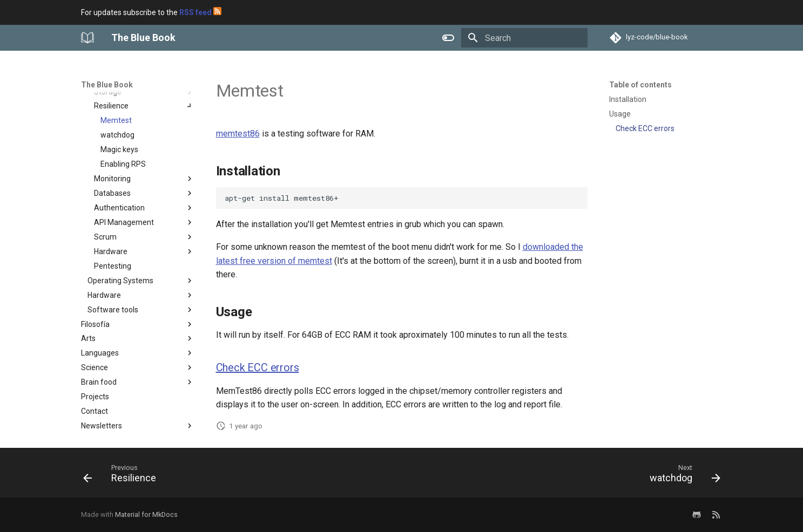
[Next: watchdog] (681, 476)
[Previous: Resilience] (123, 476)
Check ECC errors (258, 367)
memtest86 (238, 134)
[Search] (524, 38)
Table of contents (640, 85)
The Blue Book (107, 85)
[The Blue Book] (87, 38)
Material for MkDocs (146, 514)
